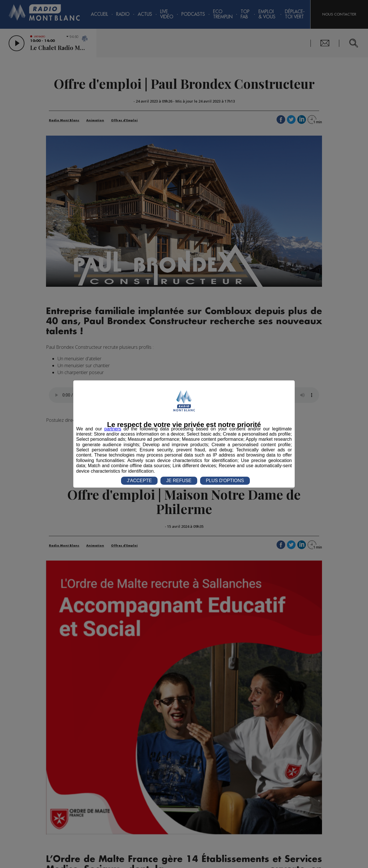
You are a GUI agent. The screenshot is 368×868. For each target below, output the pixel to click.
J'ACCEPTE (139, 481)
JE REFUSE (179, 481)
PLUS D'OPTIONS (225, 481)
